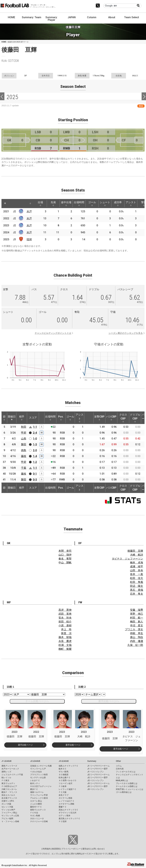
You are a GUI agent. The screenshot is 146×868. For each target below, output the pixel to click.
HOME (11, 17)
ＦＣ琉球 (63, 821)
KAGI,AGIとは (122, 780)
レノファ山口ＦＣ (66, 801)
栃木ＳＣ (63, 769)
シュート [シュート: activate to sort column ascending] (105, 204)
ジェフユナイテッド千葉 (12, 775)
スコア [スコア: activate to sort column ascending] (33, 418)
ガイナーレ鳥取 (66, 798)
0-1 (35, 474)
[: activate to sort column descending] (5, 204)
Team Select (132, 17)
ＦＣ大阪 (63, 792)
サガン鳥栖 (35, 816)
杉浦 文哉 (65, 645)
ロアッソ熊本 (65, 816)
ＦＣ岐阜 (63, 786)
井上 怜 (66, 629)
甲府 (24, 433)
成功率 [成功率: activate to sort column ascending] (118, 204)
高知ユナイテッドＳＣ (68, 810)
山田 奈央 (137, 570)
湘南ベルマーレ (37, 792)
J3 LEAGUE (64, 761)
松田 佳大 (137, 578)
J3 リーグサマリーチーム (99, 783)
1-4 (35, 456)
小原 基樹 (65, 625)
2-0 (35, 450)
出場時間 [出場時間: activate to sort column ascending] (79, 204)
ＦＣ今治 (34, 813)
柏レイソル (6, 778)
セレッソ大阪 (7, 807)
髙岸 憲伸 (65, 610)
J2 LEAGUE (35, 761)
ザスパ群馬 (64, 772)
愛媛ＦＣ (63, 807)
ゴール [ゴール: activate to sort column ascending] (92, 204)
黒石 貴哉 (137, 590)
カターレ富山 (36, 801)
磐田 (24, 444)
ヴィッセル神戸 (8, 810)
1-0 (35, 439)
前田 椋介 (65, 622)
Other (118, 761)
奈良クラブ (64, 795)
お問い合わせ (97, 849)
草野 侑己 (137, 614)
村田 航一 (137, 618)
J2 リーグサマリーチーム (99, 775)
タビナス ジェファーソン (127, 559)
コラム (119, 766)
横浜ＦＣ (34, 789)
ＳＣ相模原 (64, 775)
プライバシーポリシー (71, 849)
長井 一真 (137, 574)
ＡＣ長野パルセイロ (67, 780)
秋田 (24, 427)
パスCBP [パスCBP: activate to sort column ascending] (111, 418)
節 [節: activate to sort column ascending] (4, 418)
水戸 (29, 211)
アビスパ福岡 (7, 819)
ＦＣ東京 (5, 780)
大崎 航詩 (137, 555)
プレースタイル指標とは (127, 783)
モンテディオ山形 (38, 778)
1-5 (35, 444)
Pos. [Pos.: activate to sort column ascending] (61, 418)
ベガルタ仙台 (36, 772)
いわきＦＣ (35, 780)
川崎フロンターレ (9, 789)
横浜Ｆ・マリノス (9, 792)
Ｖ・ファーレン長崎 (10, 821)
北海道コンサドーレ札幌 (41, 766)
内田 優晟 (137, 641)
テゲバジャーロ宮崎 (39, 821)
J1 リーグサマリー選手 (98, 769)
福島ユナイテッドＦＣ (68, 766)
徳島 (24, 450)
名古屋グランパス (9, 798)
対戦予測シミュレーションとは (130, 789)
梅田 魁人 (137, 622)
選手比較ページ (25, 745)
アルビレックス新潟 (39, 798)
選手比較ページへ (109, 701)
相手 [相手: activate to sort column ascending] (22, 418)
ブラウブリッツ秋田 (39, 775)
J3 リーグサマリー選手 (98, 786)
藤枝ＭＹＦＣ (36, 807)
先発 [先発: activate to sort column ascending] (53, 204)
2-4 (35, 433)
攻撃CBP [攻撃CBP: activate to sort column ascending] (99, 418)
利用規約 (47, 849)
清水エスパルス (8, 795)
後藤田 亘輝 (135, 551)
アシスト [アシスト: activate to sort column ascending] (131, 204)
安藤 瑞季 (137, 610)
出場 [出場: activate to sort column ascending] (40, 204)
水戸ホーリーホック (10, 769)
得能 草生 (137, 633)
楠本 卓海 (137, 563)
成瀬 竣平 (137, 566)
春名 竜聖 (65, 559)
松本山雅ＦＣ (65, 778)
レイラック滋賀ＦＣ (67, 789)
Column (92, 17)
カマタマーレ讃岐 (66, 804)
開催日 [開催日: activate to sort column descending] (12, 418)
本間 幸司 (65, 551)
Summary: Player (51, 19)
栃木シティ (35, 783)
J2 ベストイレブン (96, 780)
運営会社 (86, 849)
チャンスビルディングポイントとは (53, 333)
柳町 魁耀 (65, 649)
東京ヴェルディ (8, 783)
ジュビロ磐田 (36, 804)
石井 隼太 (137, 594)
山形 (24, 439)
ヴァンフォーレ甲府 (39, 795)
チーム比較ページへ (37, 701)
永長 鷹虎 (65, 641)
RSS (141, 106)
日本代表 (120, 769)
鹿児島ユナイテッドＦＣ (69, 819)
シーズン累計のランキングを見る (126, 333)
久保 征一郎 (135, 645)
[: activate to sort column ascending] (11, 204)
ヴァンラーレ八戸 (38, 769)
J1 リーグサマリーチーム (99, 766)
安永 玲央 (65, 618)
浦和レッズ (6, 772)
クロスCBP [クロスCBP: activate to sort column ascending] (123, 418)
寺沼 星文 (137, 625)
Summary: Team (32, 17)
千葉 (24, 468)
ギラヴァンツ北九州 (67, 813)
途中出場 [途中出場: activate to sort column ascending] (66, 204)
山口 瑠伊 (65, 555)
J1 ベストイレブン (96, 772)
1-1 (35, 427)
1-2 (35, 462)
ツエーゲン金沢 (66, 783)
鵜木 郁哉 (65, 637)
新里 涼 (66, 633)
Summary (92, 761)
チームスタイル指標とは (127, 786)
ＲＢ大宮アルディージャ (41, 786)
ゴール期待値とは (124, 792)
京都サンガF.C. (8, 801)
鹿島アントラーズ (9, 766)
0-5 (35, 480)
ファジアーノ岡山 (9, 813)
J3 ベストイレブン (96, 789)
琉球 (29, 239)
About (112, 17)
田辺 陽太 (137, 586)
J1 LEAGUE (7, 761)
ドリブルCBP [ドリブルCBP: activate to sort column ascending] (135, 418)
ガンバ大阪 (6, 804)
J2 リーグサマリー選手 (98, 778)
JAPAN (72, 17)
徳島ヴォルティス (38, 810)
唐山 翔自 (137, 637)
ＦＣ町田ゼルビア (9, 786)
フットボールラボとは (126, 772)
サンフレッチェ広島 (10, 816)
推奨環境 (56, 849)
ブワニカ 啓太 (134, 629)
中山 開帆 (65, 563)
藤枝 (24, 456)
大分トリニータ (37, 819)
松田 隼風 (137, 582)
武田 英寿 (65, 614)
